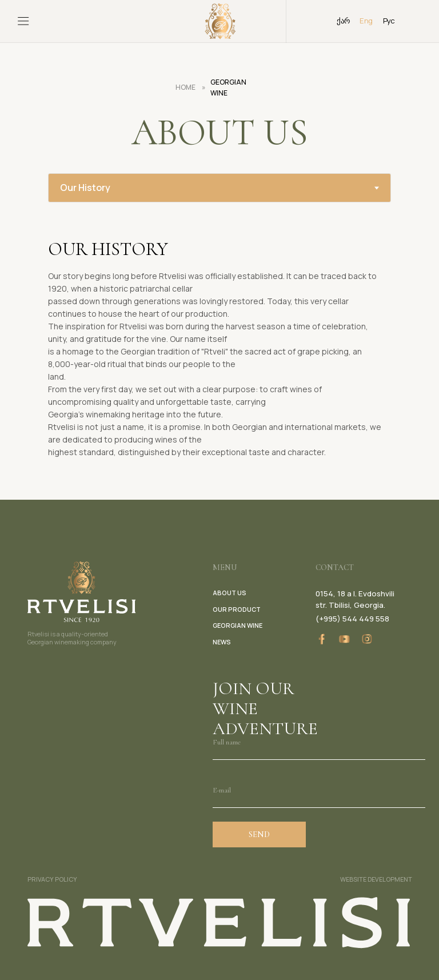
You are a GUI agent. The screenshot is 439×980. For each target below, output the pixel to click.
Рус (389, 21)
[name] (319, 743)
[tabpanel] (219, 351)
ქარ (343, 21)
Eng (366, 21)
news (222, 642)
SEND (259, 834)
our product (237, 609)
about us (230, 593)
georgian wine (238, 625)
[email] (319, 791)
